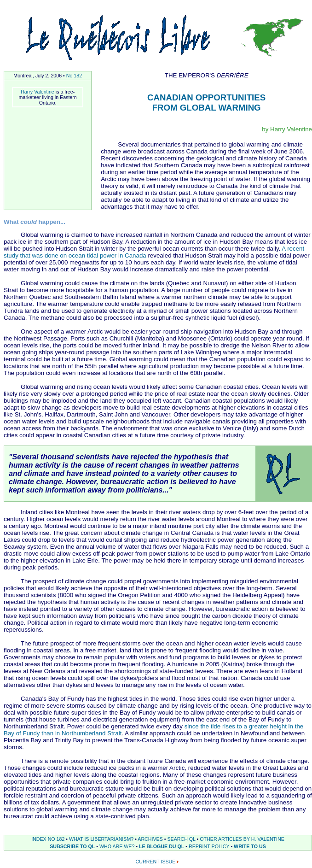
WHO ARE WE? (117, 846)
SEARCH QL (181, 839)
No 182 (74, 76)
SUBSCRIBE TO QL (72, 846)
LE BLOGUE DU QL (162, 846)
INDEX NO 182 (48, 839)
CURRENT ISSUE (156, 862)
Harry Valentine (38, 92)
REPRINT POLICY (209, 846)
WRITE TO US (250, 846)
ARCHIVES (150, 839)
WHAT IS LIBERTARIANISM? (101, 839)
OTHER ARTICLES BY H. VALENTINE (242, 839)
